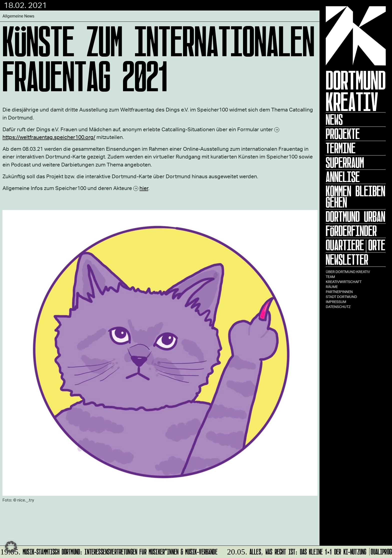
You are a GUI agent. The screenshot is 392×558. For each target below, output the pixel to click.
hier (144, 188)
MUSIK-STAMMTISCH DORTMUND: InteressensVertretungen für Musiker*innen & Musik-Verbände (109, 551)
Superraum (345, 162)
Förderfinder (351, 231)
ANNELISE (343, 177)
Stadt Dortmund (341, 297)
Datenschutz (338, 307)
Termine (341, 148)
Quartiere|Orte (355, 245)
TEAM (330, 277)
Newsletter (347, 259)
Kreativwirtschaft (344, 282)
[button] (11, 547)
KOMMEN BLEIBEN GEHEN (355, 197)
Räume (332, 287)
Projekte (343, 134)
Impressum (336, 302)
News (334, 119)
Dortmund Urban (355, 216)
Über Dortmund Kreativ (348, 272)
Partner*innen (339, 292)
